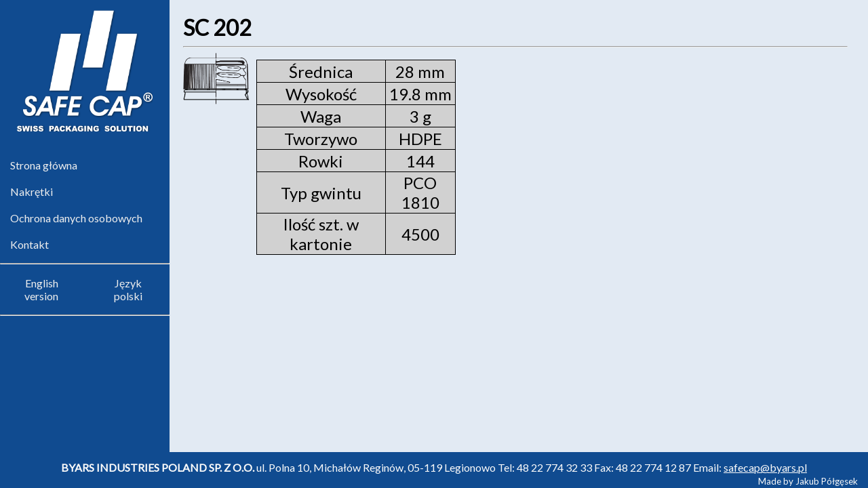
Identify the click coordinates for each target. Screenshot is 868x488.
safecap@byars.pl (765, 467)
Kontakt (29, 244)
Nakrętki (32, 191)
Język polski (128, 289)
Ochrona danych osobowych (76, 218)
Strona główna (44, 165)
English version (41, 289)
